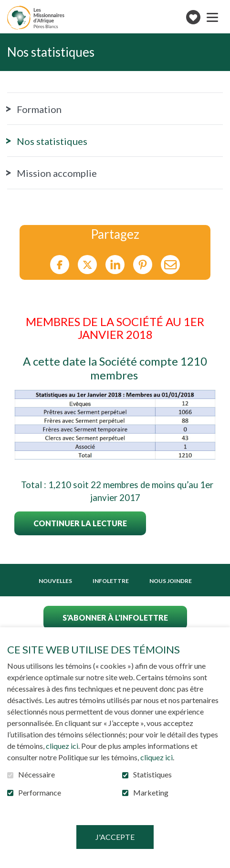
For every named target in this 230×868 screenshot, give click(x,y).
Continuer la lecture (80, 523)
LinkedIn (115, 265)
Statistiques (152, 775)
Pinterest (143, 265)
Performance (40, 793)
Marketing (151, 793)
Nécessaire (37, 775)
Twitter (87, 265)
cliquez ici (62, 746)
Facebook (60, 265)
